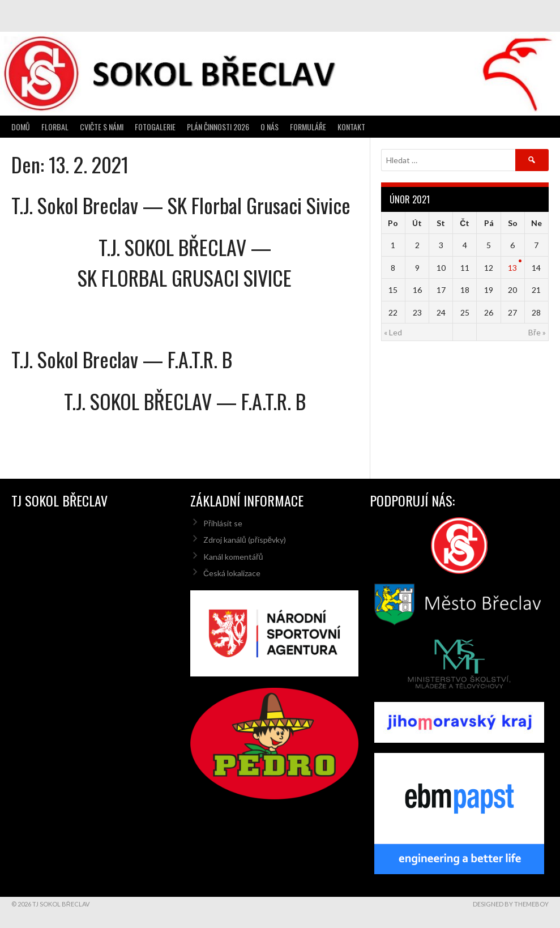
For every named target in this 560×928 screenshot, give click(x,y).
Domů (21, 127)
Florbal (55, 127)
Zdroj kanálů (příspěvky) (245, 540)
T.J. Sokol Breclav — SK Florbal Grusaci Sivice (181, 205)
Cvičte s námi (102, 127)
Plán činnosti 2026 (218, 127)
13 (512, 268)
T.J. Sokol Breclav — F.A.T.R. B (122, 359)
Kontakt (351, 127)
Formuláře (308, 127)
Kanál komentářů (233, 557)
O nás (270, 127)
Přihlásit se (223, 523)
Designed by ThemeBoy (511, 904)
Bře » (537, 332)
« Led (393, 332)
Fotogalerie (155, 127)
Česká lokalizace (232, 573)
